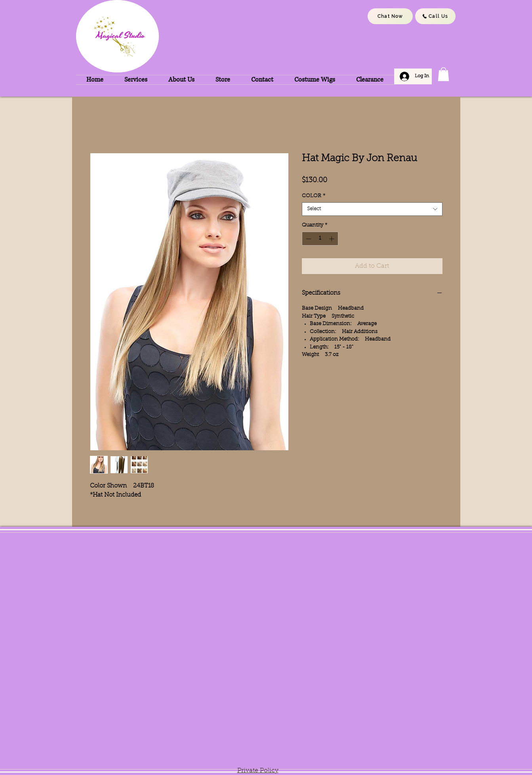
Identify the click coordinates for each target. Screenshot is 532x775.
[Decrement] (308, 239)
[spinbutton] (320, 239)
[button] (443, 74)
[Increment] (332, 239)
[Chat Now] (390, 16)
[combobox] (372, 209)
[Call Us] (435, 16)
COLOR (314, 196)
